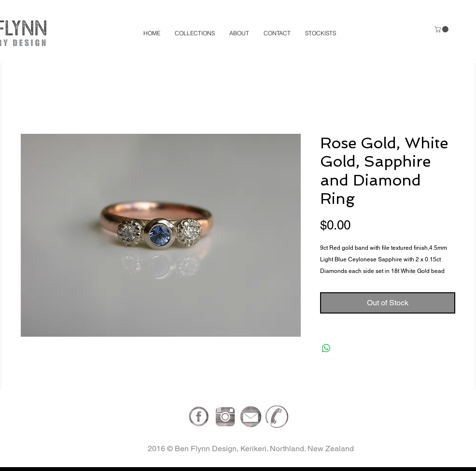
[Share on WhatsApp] (326, 348)
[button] (442, 29)
